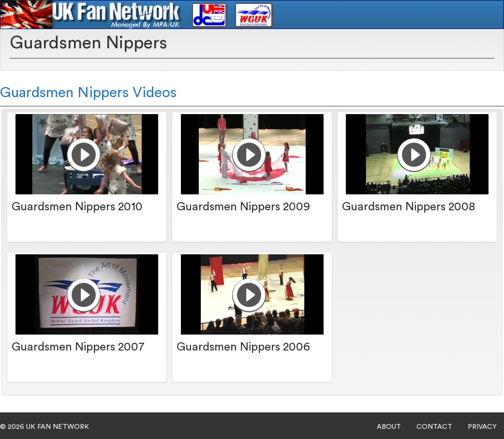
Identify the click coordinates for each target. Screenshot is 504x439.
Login (427, 42)
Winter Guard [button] (380, 42)
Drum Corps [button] (320, 42)
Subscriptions (471, 42)
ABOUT (389, 427)
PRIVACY (482, 427)
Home (274, 42)
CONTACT (434, 427)
